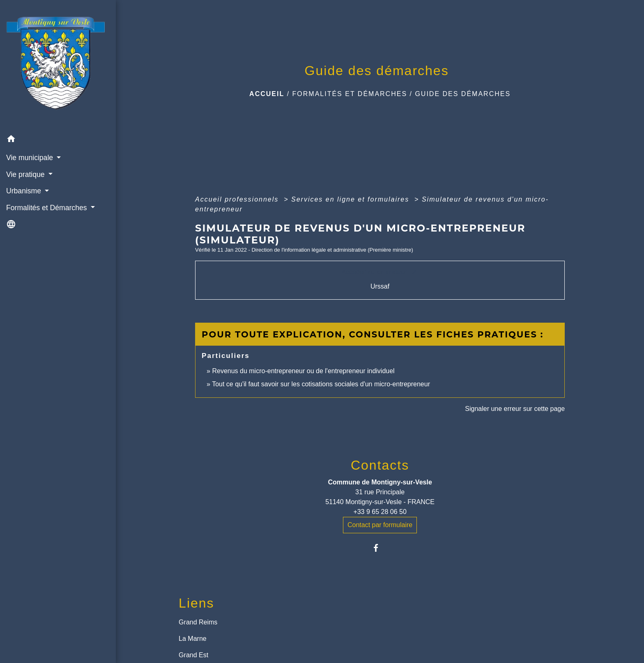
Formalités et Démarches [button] (47, 208)
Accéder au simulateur (380, 273)
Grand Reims (198, 622)
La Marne (193, 639)
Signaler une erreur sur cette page (515, 409)
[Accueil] (58, 65)
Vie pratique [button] (26, 174)
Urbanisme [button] (25, 191)
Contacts (380, 465)
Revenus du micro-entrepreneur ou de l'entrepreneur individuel (303, 371)
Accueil (267, 94)
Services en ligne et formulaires (352, 199)
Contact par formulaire (380, 525)
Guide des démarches (463, 94)
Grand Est (193, 655)
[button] (58, 140)
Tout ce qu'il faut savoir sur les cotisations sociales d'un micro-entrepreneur (321, 384)
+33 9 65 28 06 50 (380, 512)
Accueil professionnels (238, 199)
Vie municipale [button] (31, 158)
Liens (197, 603)
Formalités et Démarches (350, 94)
